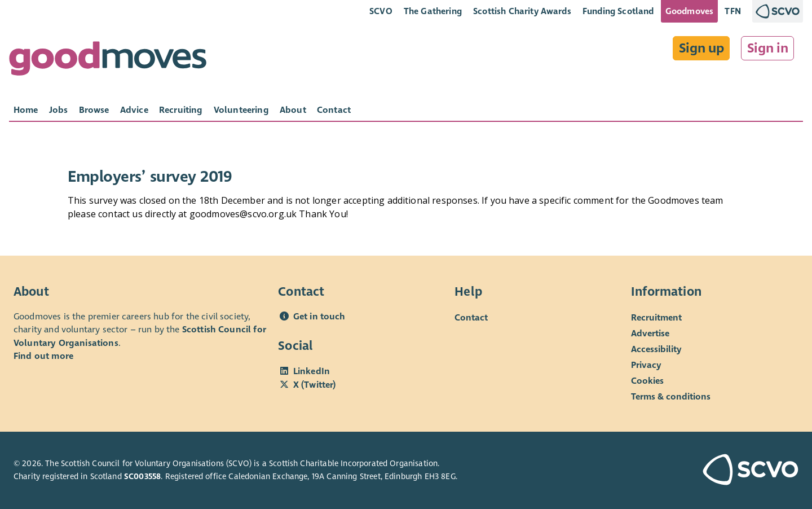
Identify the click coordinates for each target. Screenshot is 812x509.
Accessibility (656, 349)
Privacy (646, 365)
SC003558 (142, 477)
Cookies (647, 381)
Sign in (768, 48)
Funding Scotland (618, 11)
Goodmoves (689, 11)
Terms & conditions (671, 396)
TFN (732, 11)
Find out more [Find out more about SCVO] (43, 356)
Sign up (701, 48)
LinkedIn (312, 371)
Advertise (650, 333)
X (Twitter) (315, 385)
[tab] (26, 110)
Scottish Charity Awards (522, 11)
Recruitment (656, 317)
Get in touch (319, 316)
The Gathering (433, 11)
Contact (471, 317)
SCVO (381, 11)
